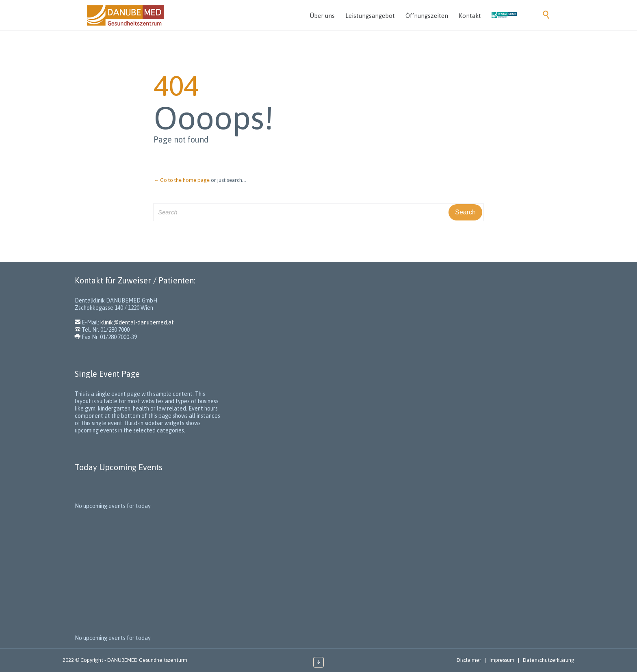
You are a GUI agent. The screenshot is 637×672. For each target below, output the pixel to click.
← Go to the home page (182, 180)
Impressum (502, 660)
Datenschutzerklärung (549, 660)
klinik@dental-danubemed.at (137, 322)
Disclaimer (469, 660)
